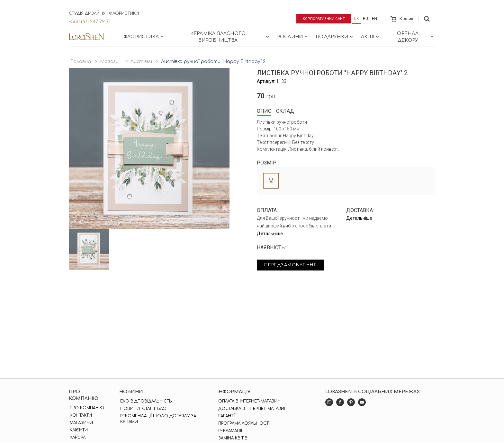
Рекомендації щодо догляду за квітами (157, 419)
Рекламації (229, 431)
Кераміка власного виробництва (230, 37)
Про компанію (86, 408)
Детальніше (270, 234)
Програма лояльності (243, 423)
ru (365, 19)
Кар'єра (77, 438)
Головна (81, 62)
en (374, 19)
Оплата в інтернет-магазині (249, 401)
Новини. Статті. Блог (144, 409)
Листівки (141, 62)
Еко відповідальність (145, 401)
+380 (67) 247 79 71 (90, 22)
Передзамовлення (295, 266)
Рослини (293, 37)
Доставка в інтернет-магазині (252, 409)
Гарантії (226, 416)
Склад (285, 111)
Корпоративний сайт (322, 19)
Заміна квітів (232, 438)
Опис (264, 111)
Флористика (144, 37)
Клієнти (78, 430)
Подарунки (335, 37)
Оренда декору (416, 37)
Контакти (80, 415)
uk (356, 19)
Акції (371, 37)
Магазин (111, 62)
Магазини (80, 423)
